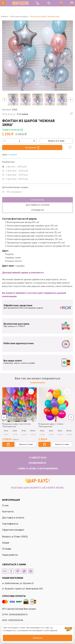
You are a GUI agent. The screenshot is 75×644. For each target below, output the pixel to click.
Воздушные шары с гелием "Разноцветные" (51, 425)
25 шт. (15, 431)
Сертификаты (10, 524)
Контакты (8, 511)
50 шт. (24, 431)
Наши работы (10, 555)
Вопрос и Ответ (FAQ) (15, 537)
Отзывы (7, 549)
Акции (6, 543)
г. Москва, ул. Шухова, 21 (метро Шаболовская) (37, 469)
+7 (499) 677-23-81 (37, 458)
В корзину (31, 147)
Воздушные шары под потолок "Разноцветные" (17, 425)
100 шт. (33, 431)
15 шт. (6, 431)
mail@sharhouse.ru (37, 463)
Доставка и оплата (13, 518)
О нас (5, 505)
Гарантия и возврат (13, 530)
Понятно (38, 638)
